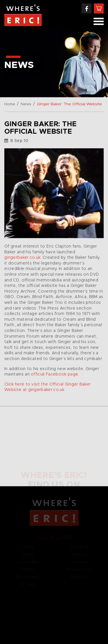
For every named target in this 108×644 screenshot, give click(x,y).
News (26, 104)
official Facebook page (54, 374)
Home (10, 104)
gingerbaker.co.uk (22, 258)
